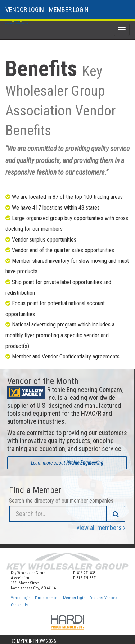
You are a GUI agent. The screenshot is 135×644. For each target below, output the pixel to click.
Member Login (74, 598)
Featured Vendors (103, 598)
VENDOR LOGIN (25, 10)
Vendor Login (21, 598)
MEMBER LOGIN (69, 10)
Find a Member (47, 598)
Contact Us (19, 605)
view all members (101, 528)
